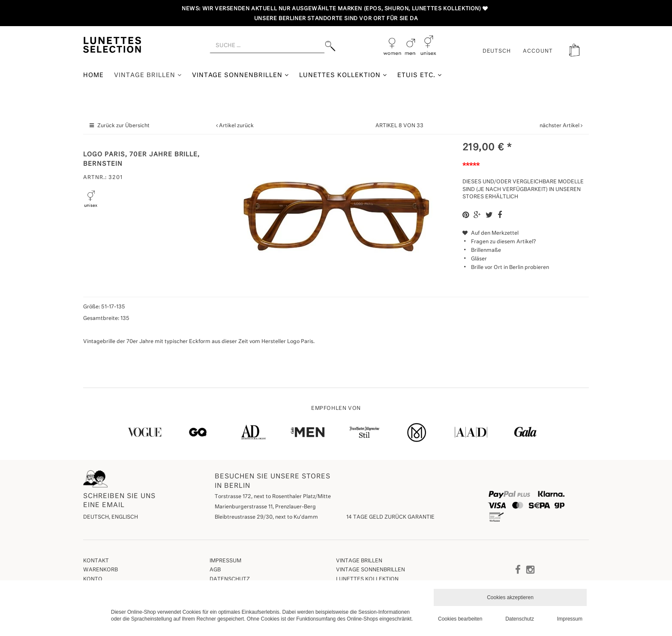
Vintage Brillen (148, 75)
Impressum (225, 561)
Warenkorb (100, 570)
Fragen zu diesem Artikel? (499, 242)
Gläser (479, 259)
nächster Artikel (560, 126)
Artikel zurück (236, 126)
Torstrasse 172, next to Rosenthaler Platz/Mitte (273, 497)
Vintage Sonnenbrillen (241, 75)
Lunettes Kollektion (343, 75)
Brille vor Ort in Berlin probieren (510, 268)
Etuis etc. (420, 75)
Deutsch (497, 51)
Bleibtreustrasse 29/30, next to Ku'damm (266, 517)
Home (93, 75)
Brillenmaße (486, 251)
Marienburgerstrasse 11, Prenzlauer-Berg (265, 507)
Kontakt (96, 561)
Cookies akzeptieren (510, 597)
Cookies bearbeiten (460, 619)
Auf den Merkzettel (490, 233)
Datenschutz (230, 579)
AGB (215, 570)
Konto (93, 579)
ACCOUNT (538, 51)
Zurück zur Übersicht (123, 126)
